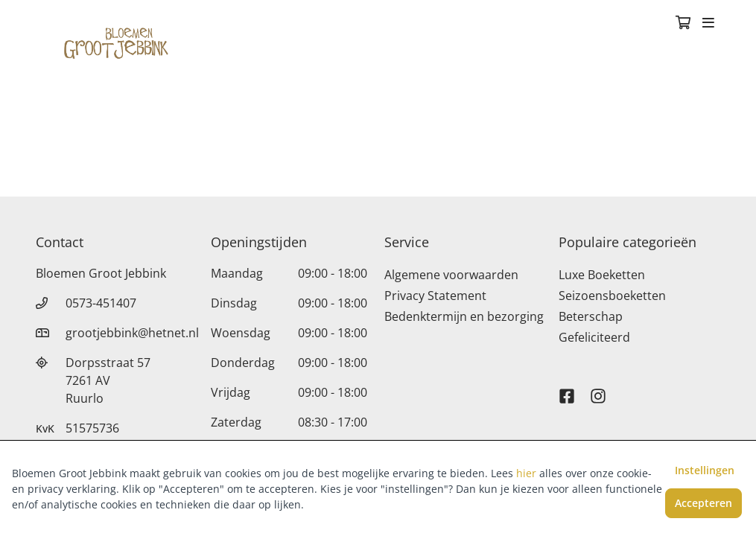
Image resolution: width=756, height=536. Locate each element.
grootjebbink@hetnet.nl (132, 333)
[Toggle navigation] (708, 24)
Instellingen (705, 470)
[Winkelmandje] (683, 24)
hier (526, 473)
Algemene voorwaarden (451, 275)
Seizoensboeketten (612, 296)
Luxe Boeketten (602, 275)
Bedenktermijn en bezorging (464, 316)
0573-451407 (101, 303)
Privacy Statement (435, 296)
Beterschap (591, 316)
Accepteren (703, 503)
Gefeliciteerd (594, 337)
